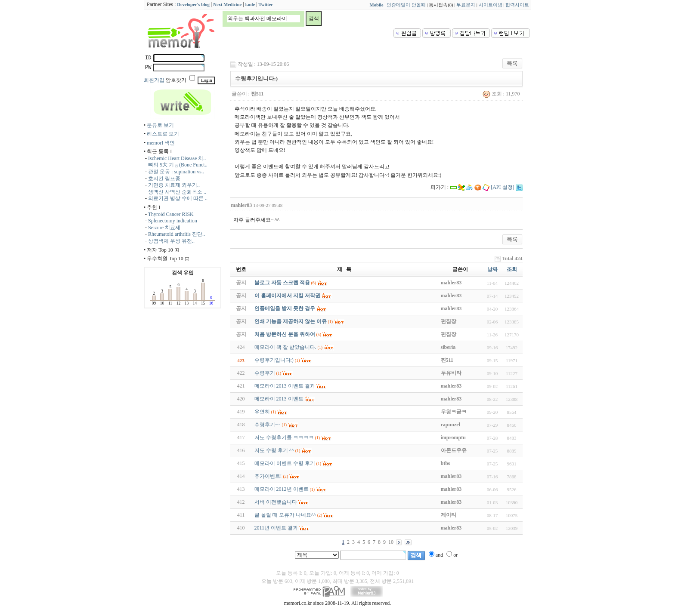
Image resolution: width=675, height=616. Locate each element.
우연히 (262, 412)
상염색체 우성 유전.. (171, 241)
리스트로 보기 (163, 134)
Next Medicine (227, 5)
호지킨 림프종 (164, 179)
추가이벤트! (268, 476)
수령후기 (265, 373)
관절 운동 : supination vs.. (176, 172)
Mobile (377, 5)
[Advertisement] (496, 132)
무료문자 (466, 5)
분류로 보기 (160, 125)
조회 (512, 269)
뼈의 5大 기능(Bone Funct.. (178, 165)
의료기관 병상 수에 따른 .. (178, 198)
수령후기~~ (268, 425)
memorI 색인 (161, 143)
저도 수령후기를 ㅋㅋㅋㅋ (284, 437)
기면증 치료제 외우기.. (174, 185)
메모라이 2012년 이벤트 (282, 489)
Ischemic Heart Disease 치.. (177, 158)
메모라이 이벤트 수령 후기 (285, 463)
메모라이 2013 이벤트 (279, 399)
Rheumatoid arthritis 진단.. (176, 234)
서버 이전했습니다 (276, 502)
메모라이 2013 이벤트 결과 (285, 386)
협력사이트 (517, 5)
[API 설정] (502, 187)
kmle (250, 5)
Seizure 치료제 (164, 228)
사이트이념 (491, 5)
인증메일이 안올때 (406, 5)
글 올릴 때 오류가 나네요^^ (285, 515)
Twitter (266, 5)
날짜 (492, 269)
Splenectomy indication (173, 221)
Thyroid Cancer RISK (171, 214)
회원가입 (154, 80)
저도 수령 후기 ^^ (274, 450)
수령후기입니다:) (274, 360)
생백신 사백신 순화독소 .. (177, 192)
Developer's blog (193, 5)
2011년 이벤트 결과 (276, 528)
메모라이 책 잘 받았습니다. (285, 347)
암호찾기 (176, 80)
